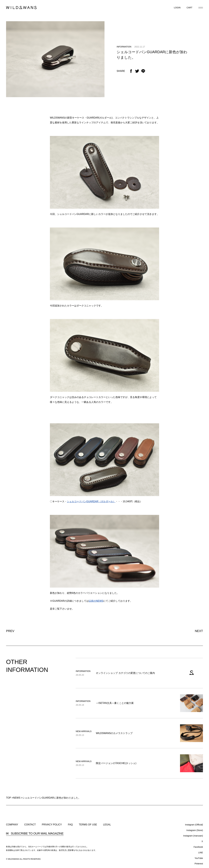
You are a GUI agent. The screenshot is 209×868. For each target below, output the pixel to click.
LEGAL (107, 825)
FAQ (70, 825)
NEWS (17, 798)
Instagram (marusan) (193, 836)
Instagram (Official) (194, 825)
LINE (201, 853)
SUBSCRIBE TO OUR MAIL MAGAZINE (35, 834)
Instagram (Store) (195, 830)
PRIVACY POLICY (52, 825)
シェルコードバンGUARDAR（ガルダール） (91, 501)
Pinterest (199, 864)
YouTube (199, 858)
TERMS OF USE (88, 825)
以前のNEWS (96, 601)
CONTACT (30, 825)
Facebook (198, 847)
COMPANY (12, 825)
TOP (8, 798)
